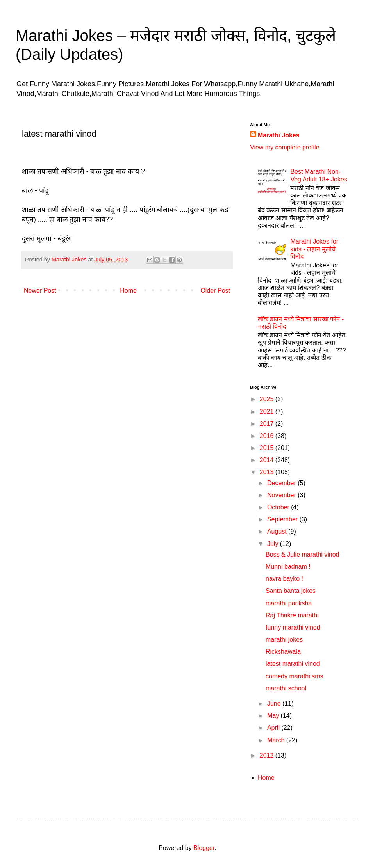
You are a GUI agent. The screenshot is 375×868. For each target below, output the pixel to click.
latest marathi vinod (293, 664)
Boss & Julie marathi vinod (303, 554)
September (283, 519)
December (282, 483)
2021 (268, 412)
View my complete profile (285, 147)
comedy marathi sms (295, 676)
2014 (268, 460)
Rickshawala (283, 652)
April (274, 728)
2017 (268, 424)
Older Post (215, 291)
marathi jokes (284, 639)
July (274, 544)
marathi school (286, 688)
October (279, 507)
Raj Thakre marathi (292, 615)
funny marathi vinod (293, 627)
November (282, 495)
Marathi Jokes (279, 135)
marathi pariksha (289, 603)
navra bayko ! (284, 579)
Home (128, 291)
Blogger (204, 848)
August (278, 531)
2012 (268, 755)
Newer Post (40, 291)
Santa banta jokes (291, 591)
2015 (268, 448)
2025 (268, 399)
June (275, 703)
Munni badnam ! (288, 567)
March (277, 740)
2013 (268, 472)
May (274, 716)
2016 (268, 436)
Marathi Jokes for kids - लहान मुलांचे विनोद (314, 249)
